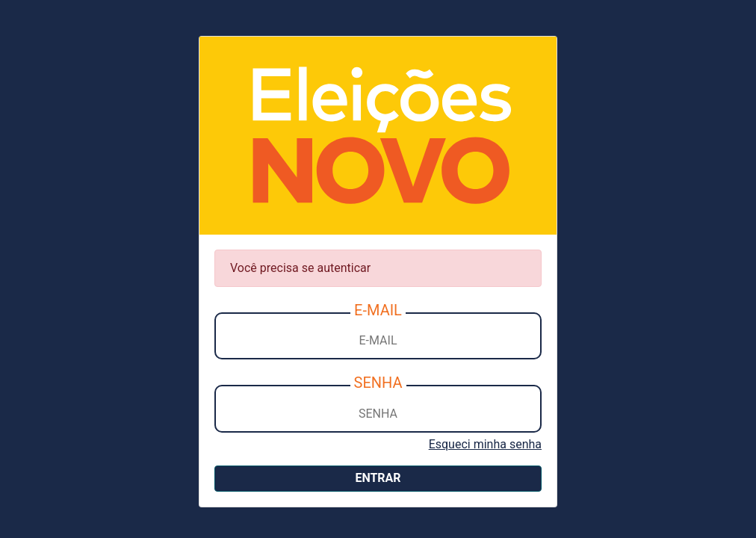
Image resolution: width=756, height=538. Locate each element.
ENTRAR (378, 478)
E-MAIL (378, 310)
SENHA (378, 383)
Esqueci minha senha (485, 444)
